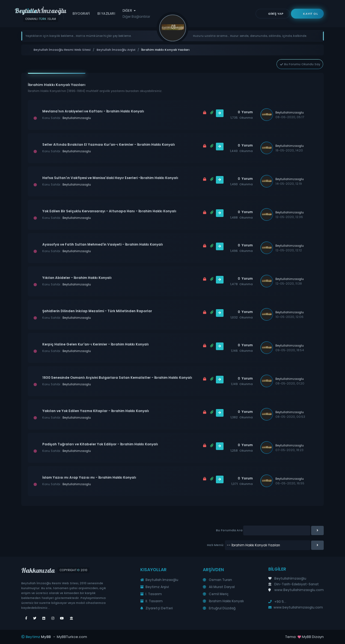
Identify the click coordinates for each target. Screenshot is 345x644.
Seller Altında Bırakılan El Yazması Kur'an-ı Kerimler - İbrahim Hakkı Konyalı (109, 144)
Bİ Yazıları (106, 14)
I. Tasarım (151, 594)
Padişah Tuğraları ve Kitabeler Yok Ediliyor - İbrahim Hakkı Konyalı (100, 444)
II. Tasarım (151, 601)
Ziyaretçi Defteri (157, 608)
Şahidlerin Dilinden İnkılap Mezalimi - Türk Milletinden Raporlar (97, 311)
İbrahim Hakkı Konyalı (223, 601)
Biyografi (81, 14)
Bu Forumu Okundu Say (300, 64)
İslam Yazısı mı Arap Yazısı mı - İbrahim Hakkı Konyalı (89, 477)
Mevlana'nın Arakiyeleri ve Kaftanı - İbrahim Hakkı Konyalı (93, 111)
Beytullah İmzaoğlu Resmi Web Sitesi (62, 50)
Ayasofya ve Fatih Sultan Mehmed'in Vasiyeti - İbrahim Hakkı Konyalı (103, 244)
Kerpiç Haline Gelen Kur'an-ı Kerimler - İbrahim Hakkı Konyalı (96, 344)
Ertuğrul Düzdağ (219, 608)
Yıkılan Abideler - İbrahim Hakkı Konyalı (77, 278)
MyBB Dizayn (313, 637)
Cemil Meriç (216, 594)
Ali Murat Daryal (219, 587)
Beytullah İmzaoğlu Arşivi (116, 50)
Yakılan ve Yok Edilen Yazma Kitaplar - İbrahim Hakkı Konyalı (96, 411)
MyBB (46, 637)
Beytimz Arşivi (155, 587)
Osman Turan (217, 580)
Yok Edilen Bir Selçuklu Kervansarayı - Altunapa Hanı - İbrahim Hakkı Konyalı (109, 211)
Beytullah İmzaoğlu (159, 580)
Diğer (136, 14)
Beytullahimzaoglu (77, 118)
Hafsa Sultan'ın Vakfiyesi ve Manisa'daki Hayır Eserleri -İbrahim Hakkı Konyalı (110, 178)
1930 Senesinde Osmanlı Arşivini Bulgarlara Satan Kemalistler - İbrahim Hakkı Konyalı (117, 378)
